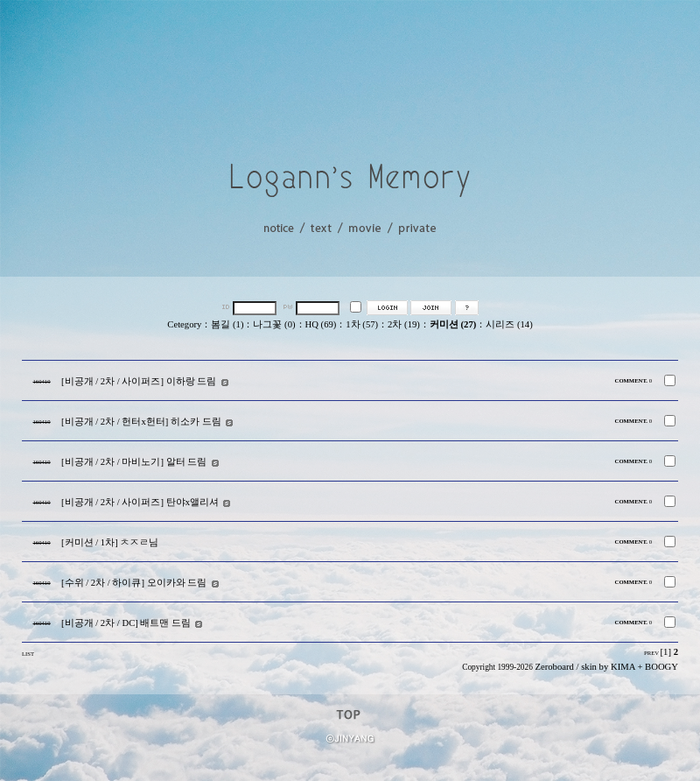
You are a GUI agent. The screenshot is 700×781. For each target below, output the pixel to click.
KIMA (623, 667)
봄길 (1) (227, 324)
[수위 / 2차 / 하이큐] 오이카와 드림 (134, 583)
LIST (28, 654)
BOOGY (661, 667)
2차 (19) (404, 324)
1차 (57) (362, 324)
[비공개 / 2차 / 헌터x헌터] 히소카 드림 (141, 422)
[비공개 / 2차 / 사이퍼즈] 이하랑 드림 (139, 381)
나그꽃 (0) (274, 324)
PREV (651, 653)
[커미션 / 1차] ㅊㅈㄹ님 (110, 542)
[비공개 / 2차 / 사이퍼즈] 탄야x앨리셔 (140, 502)
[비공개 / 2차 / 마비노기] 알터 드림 (134, 462)
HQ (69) (321, 324)
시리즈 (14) (509, 324)
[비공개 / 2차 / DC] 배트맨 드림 (126, 623)
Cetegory (184, 324)
